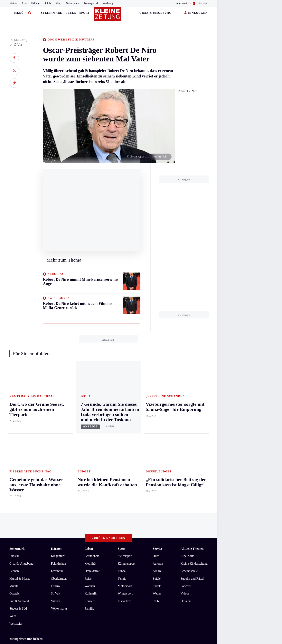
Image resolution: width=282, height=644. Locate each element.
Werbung (108, 3)
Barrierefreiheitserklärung (75, 522)
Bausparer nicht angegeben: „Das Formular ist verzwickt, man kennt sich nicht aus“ (69, 501)
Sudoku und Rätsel (192, 421)
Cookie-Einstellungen (111, 522)
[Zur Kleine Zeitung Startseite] (108, 15)
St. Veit (56, 436)
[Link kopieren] (14, 83)
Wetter (13, 3)
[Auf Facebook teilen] (14, 58)
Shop (58, 3)
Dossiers (186, 443)
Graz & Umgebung (155, 13)
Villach (55, 443)
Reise (88, 421)
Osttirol (56, 428)
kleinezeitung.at (31, 536)
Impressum (17, 522)
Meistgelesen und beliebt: (26, 481)
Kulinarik (91, 436)
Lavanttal (57, 413)
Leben (71, 13)
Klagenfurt (58, 398)
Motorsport (125, 428)
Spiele (157, 421)
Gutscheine (72, 3)
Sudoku (158, 428)
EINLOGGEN (196, 13)
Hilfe (156, 398)
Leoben (14, 413)
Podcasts (186, 428)
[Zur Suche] (30, 13)
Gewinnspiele (189, 413)
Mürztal (14, 428)
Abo (24, 3)
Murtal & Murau (20, 421)
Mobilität (90, 406)
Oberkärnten (59, 421)
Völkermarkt (59, 451)
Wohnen (90, 428)
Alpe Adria (188, 398)
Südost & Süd (18, 451)
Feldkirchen (58, 406)
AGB (31, 522)
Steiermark (52, 13)
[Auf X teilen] (14, 70)
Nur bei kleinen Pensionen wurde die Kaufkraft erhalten (52, 507)
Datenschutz (46, 522)
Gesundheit (92, 398)
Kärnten (203, 3)
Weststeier (16, 466)
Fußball (122, 413)
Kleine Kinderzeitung (194, 406)
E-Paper (36, 3)
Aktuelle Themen (192, 391)
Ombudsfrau (92, 413)
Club (48, 3)
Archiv (157, 413)
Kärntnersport (126, 406)
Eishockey (124, 443)
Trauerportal (91, 3)
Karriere (90, 443)
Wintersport (125, 436)
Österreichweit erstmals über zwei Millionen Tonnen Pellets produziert (61, 489)
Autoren (158, 406)
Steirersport (125, 398)
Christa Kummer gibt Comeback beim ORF (44, 495)
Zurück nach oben (109, 380)
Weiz (13, 458)
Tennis (122, 421)
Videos (185, 436)
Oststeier (15, 436)
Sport (85, 13)
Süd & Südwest (19, 443)
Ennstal (14, 398)
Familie (89, 451)
